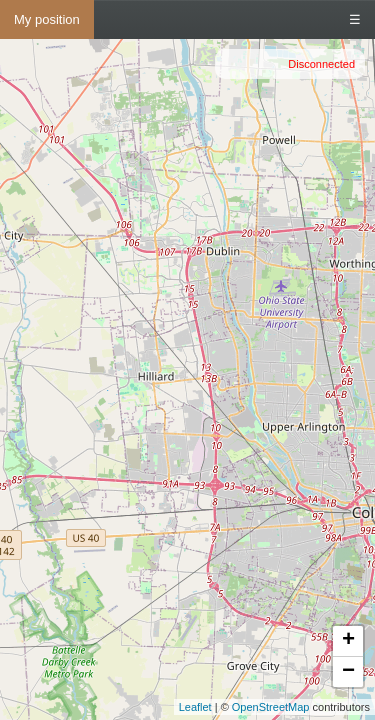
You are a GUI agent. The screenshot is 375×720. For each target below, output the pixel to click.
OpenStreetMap (271, 707)
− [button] (348, 672)
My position (47, 19)
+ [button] (348, 641)
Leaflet (195, 707)
